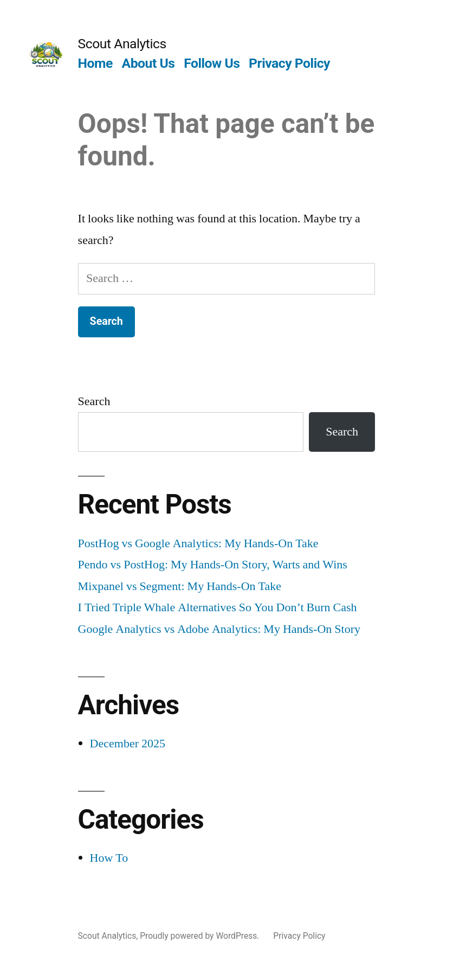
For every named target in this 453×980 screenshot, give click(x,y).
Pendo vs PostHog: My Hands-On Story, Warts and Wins (213, 565)
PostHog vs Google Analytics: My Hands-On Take (198, 543)
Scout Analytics (122, 44)
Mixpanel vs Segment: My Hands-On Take (180, 586)
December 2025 (128, 744)
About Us (148, 63)
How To (109, 858)
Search (94, 401)
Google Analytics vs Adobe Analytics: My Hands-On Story (219, 629)
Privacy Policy (289, 63)
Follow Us (212, 63)
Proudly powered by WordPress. (200, 936)
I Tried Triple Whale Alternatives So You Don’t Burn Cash (218, 607)
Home (95, 63)
